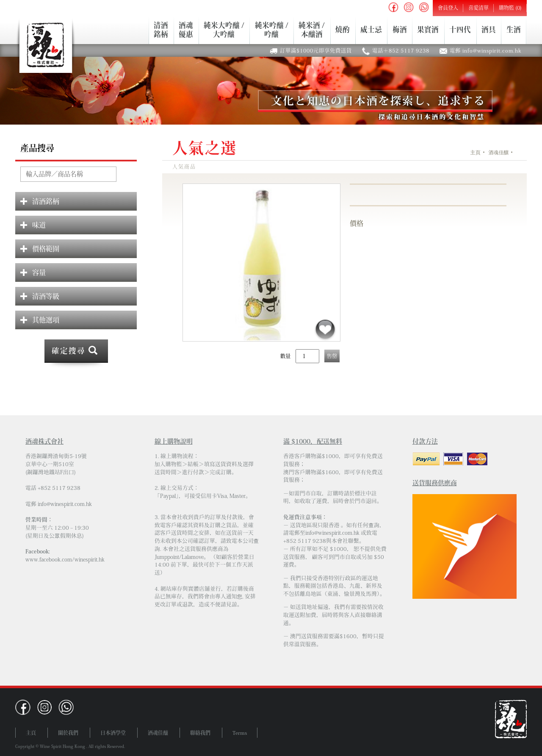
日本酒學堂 (113, 733)
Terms (240, 733)
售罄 (332, 356)
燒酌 (343, 30)
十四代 (460, 30)
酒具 (489, 30)
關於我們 (68, 733)
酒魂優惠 (186, 30)
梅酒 (400, 30)
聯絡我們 (200, 733)
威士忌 (371, 30)
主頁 (476, 153)
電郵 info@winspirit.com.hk (486, 50)
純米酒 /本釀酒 (312, 30)
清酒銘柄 (161, 30)
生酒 (514, 30)
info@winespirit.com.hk (65, 504)
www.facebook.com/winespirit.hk (65, 560)
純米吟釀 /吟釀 (272, 30)
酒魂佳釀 (498, 153)
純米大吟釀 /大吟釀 (224, 30)
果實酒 (428, 30)
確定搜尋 (69, 351)
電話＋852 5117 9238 (401, 50)
